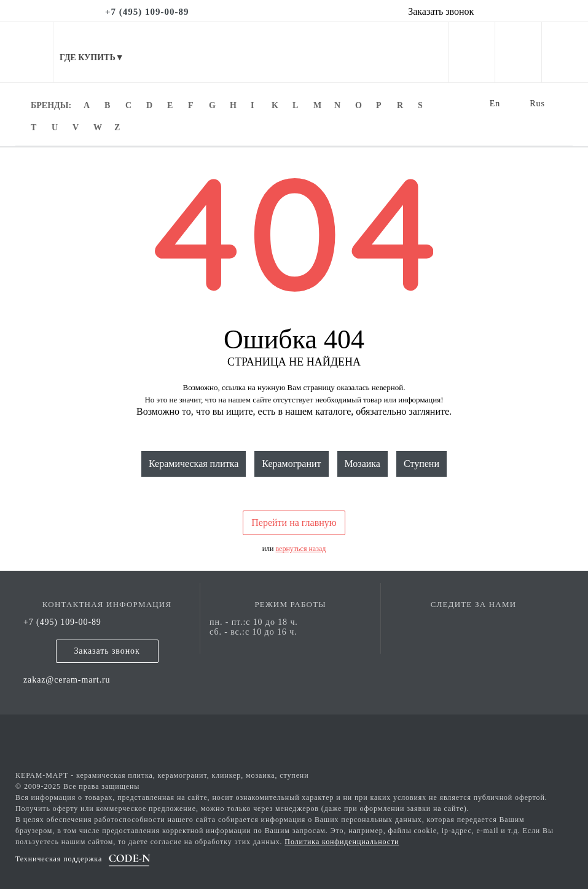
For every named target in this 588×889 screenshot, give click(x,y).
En (495, 104)
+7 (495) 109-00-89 (62, 622)
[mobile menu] (26, 52)
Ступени (421, 464)
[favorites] (518, 55)
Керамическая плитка (194, 464)
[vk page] (474, 622)
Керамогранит (291, 464)
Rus (537, 104)
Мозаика (363, 464)
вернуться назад (301, 549)
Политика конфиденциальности (342, 842)
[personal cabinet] (472, 55)
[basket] (565, 55)
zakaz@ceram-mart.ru (67, 680)
